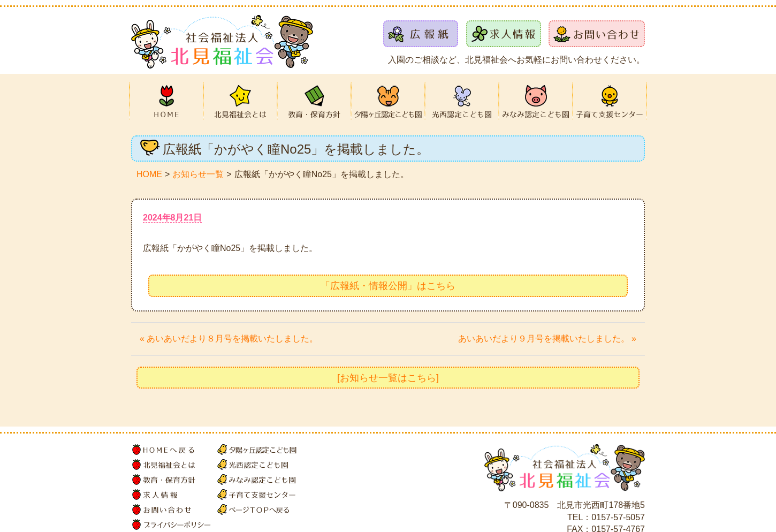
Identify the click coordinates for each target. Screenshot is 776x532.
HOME (149, 174)
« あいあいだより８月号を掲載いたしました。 (229, 339)
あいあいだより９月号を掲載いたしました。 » (547, 339)
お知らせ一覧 (198, 174)
